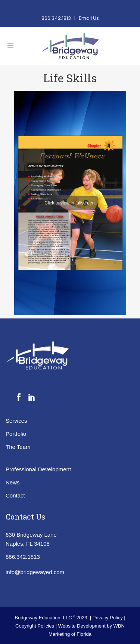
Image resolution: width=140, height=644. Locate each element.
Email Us (89, 18)
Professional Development (38, 469)
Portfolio (16, 434)
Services (16, 421)
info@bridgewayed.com (35, 572)
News (13, 482)
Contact (15, 495)
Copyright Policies (35, 626)
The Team (18, 447)
